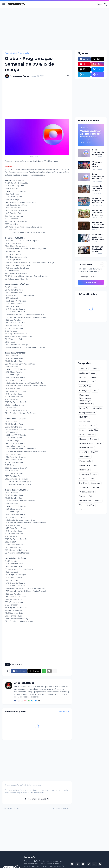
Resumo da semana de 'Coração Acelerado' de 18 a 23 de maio (98, 188)
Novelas (94, 439)
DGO (95, 391)
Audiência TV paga (87, 373)
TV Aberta (84, 487)
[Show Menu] (4, 4)
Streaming (95, 483)
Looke (82, 430)
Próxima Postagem (62, 808)
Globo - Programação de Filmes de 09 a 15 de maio (98, 176)
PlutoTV (94, 452)
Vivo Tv (82, 509)
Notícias (83, 439)
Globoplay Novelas (87, 413)
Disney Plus (84, 408)
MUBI (82, 435)
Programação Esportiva (89, 465)
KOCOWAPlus (85, 421)
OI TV (100, 443)
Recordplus (84, 470)
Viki (81, 505)
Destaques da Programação (85, 400)
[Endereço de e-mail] (91, 277)
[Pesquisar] (105, 4)
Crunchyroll (84, 391)
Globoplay (98, 408)
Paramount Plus (86, 448)
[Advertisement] (54, 29)
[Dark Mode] (100, 4)
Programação (23, 53)
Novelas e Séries (86, 443)
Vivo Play (90, 505)
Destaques (84, 395)
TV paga (95, 487)
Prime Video (85, 457)
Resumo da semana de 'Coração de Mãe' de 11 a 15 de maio (97, 213)
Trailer (91, 496)
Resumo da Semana (88, 474)
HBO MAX (84, 417)
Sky (92, 479)
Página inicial (10, 53)
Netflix (91, 435)
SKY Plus (83, 479)
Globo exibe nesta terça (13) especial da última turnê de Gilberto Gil (97, 237)
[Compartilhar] (67, 76)
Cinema (83, 382)
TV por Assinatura (87, 492)
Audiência (95, 369)
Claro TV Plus (85, 386)
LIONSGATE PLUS (87, 426)
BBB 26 (83, 377)
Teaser (82, 496)
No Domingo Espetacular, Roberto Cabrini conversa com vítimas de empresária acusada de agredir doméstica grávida (97, 249)
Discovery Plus (86, 404)
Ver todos (63, 712)
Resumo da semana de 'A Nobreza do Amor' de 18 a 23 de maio (98, 225)
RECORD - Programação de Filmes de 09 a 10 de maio (98, 201)
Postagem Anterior (12, 808)
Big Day (93, 377)
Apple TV (83, 369)
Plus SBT (83, 452)
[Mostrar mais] (55, 671)
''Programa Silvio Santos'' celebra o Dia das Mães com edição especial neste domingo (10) (98, 164)
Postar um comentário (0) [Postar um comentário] (37, 799)
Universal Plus (85, 501)
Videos (98, 501)
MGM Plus (93, 430)
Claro (92, 382)
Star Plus (83, 483)
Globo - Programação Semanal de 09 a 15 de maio (98, 152)
